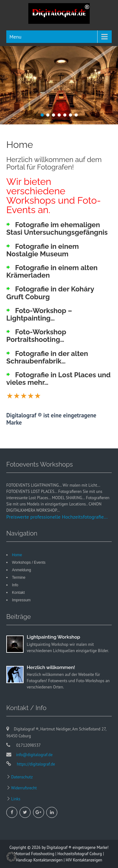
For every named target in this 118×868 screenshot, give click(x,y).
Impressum (21, 600)
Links (15, 799)
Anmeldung (22, 570)
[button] (11, 857)
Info (15, 585)
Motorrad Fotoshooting (34, 854)
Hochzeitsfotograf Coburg (79, 854)
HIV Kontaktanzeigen (84, 860)
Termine (19, 578)
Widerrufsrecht (23, 788)
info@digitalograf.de (34, 755)
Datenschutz (21, 777)
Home (17, 555)
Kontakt (18, 593)
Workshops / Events (29, 562)
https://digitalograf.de (35, 764)
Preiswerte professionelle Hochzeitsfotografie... (57, 517)
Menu (15, 37)
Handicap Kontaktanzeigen (39, 860)
